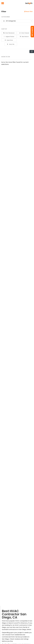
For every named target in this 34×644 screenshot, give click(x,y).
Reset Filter (28, 12)
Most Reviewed (9, 33)
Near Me (11, 44)
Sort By (4, 29)
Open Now (9, 40)
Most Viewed (24, 33)
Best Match (24, 37)
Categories (6, 17)
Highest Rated (9, 37)
